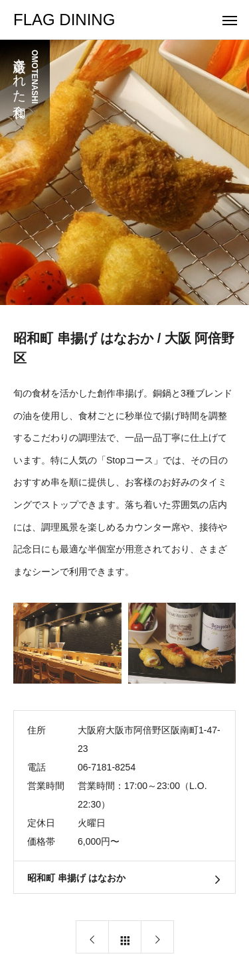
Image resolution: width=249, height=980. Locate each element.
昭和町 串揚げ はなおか (76, 878)
